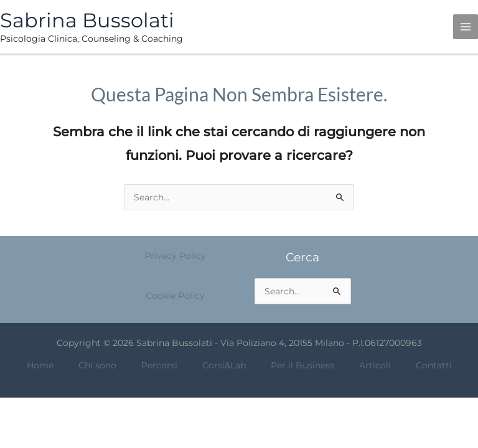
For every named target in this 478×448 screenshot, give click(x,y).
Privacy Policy (175, 256)
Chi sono (97, 365)
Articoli (375, 365)
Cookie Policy (175, 296)
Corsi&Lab (224, 365)
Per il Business (302, 365)
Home (40, 365)
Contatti (434, 365)
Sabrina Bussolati (87, 20)
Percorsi (159, 365)
